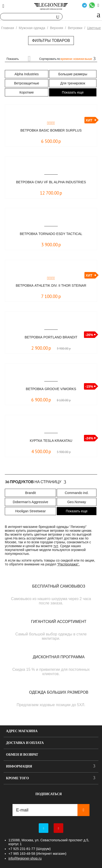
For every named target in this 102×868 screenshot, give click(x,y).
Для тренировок (73, 83)
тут (56, 546)
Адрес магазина (22, 731)
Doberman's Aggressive (30, 502)
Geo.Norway (77, 502)
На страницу (35, 482)
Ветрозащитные (27, 83)
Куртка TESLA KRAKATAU (51, 441)
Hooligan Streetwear (30, 511)
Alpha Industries (26, 74)
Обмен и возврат (22, 755)
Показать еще (73, 92)
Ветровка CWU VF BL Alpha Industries (51, 182)
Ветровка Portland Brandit (51, 337)
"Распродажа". (68, 564)
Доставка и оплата (25, 743)
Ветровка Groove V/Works (51, 389)
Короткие (27, 92)
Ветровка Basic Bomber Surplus (51, 130)
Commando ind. (77, 493)
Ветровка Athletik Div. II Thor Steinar (51, 285)
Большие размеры (73, 74)
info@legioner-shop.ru (25, 858)
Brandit (30, 493)
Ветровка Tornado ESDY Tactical (51, 234)
